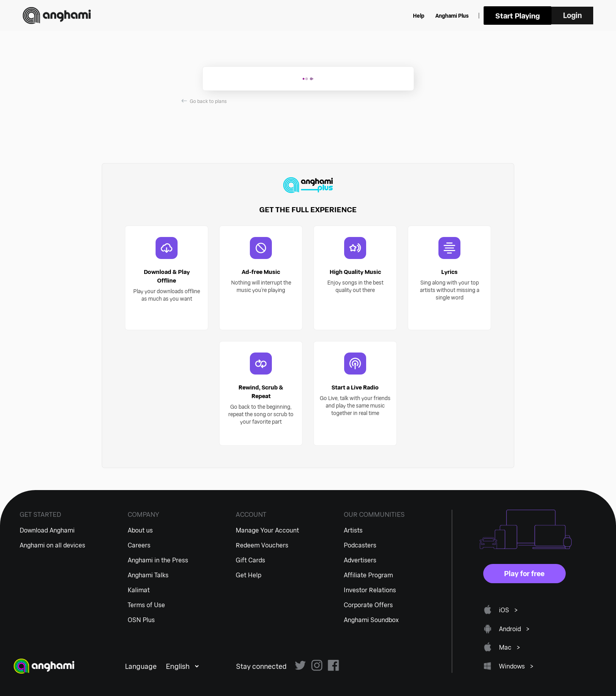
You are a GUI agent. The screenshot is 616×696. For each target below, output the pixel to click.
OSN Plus (141, 620)
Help (452, 16)
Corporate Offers (368, 605)
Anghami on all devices (52, 545)
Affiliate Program (368, 575)
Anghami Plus (485, 16)
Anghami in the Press (158, 560)
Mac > (510, 647)
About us (140, 530)
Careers (139, 545)
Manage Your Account (267, 530)
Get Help (248, 575)
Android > (514, 629)
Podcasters (360, 545)
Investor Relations (370, 590)
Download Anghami (47, 530)
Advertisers (360, 560)
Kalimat (139, 590)
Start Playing (541, 16)
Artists (353, 530)
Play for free (524, 573)
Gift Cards (250, 560)
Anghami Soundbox (371, 620)
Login (580, 15)
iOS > (509, 610)
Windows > (516, 666)
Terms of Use (146, 605)
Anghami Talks (148, 575)
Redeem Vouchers (262, 545)
